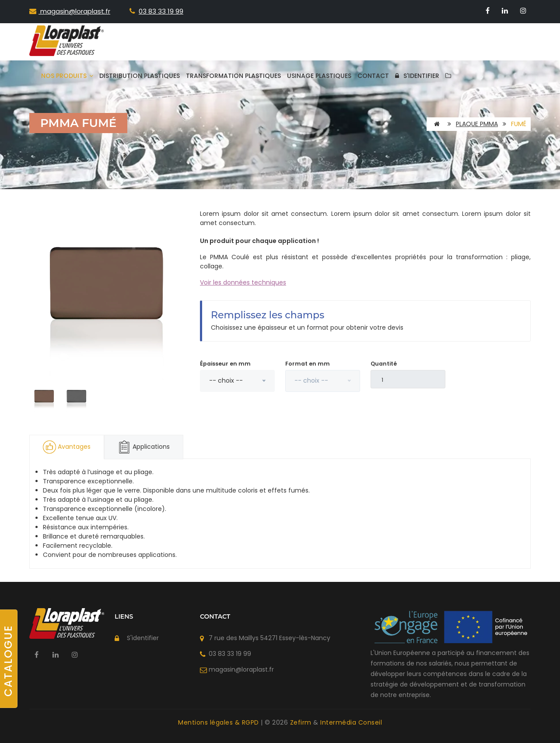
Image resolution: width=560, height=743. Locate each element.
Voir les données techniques (243, 282)
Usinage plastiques (319, 76)
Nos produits (67, 76)
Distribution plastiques (140, 76)
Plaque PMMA (477, 124)
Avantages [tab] (67, 447)
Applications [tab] (144, 447)
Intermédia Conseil (351, 722)
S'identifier (417, 76)
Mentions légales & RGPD (219, 722)
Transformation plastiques (233, 76)
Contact (373, 76)
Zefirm (302, 722)
